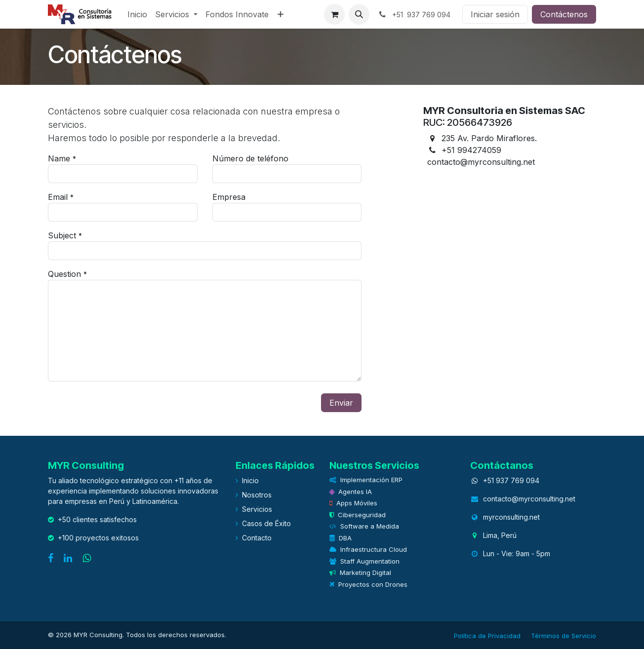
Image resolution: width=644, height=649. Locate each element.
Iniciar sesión (495, 14)
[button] (359, 14)
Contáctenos (564, 14)
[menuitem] (137, 14)
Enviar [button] (341, 403)
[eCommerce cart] (334, 14)
